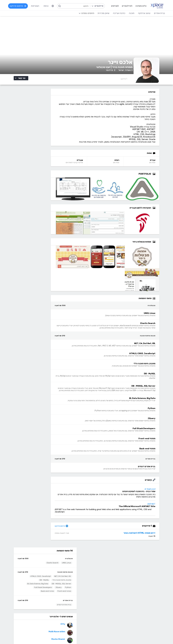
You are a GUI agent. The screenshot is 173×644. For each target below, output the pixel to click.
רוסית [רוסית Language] (125, 164)
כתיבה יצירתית (45, 606)
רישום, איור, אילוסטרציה (98, 610)
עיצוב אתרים (102, 598)
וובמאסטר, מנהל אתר (144, 618)
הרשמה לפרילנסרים (43, 561)
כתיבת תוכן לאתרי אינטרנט (39, 602)
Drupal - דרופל (146, 622)
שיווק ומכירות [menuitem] (149, 16)
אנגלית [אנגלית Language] (90, 164)
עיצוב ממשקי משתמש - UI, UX (94, 622)
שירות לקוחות (102, 577)
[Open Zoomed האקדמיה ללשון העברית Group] (161, 212)
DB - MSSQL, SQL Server (43, 129)
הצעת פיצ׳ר (102, 573)
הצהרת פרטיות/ (42, 637)
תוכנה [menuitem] (131, 13)
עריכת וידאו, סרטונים (99, 618)
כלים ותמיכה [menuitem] (140, 6)
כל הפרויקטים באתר (42, 565)
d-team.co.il (157, 495)
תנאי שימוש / (65, 637)
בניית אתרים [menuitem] (159, 13)
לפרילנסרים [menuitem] (127, 6)
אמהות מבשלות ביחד (38, 264)
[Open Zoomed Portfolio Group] (161, 178)
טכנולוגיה (51, 103)
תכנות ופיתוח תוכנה (47, 117)
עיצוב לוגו (103, 594)
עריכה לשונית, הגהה (42, 614)
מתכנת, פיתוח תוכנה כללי (44, 125)
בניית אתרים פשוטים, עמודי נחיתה (139, 594)
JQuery (16, 132)
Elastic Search (35, 108)
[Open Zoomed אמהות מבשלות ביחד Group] (161, 245)
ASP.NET (158, 510)
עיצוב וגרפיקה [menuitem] (144, 13)
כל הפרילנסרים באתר (67, 569)
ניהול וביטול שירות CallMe (40, 573)
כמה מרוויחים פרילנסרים (97, 569)
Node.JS (71, 626)
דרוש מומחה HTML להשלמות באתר (146, 539)
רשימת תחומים (101, 561)
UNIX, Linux (48, 108)
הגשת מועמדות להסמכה (40, 577)
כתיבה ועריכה (45, 590)
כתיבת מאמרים (45, 610)
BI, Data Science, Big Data (43, 132)
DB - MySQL (26, 125)
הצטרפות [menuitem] (35, 16)
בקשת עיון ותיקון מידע (28, 637)
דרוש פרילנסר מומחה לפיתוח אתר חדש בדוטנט (31, 266)
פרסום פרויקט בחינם (67, 565)
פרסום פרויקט (73, 532)
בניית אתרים (50, 149)
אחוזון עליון (71, 573)
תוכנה (73, 590)
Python (26, 132)
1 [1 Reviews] (131, 83)
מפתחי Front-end (25, 136)
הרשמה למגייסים (69, 561)
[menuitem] (53, 16)
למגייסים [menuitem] (114, 6)
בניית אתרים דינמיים (46, 153)
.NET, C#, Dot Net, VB (45, 121)
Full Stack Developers (44, 136)
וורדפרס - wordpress (143, 602)
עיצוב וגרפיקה (101, 590)
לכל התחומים (45, 622)
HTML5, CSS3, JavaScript (23, 121)
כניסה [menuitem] (46, 16)
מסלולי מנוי (46, 569)
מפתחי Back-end (46, 140)
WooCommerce (146, 614)
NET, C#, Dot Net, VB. (65, 610)
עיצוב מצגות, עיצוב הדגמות (96, 614)
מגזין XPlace (102, 565)
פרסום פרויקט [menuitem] (18, 16)
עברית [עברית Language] (160, 164)
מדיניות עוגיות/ (54, 637)
